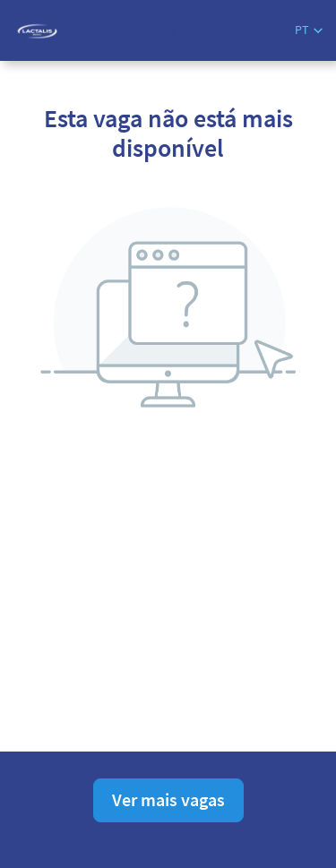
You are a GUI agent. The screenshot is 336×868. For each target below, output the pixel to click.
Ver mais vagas (168, 799)
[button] (309, 30)
